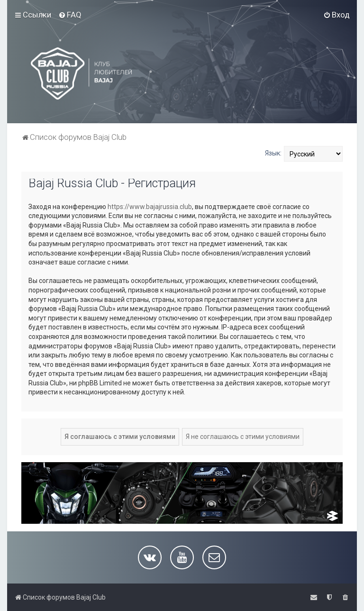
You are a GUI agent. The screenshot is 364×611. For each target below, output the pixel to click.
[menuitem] (70, 15)
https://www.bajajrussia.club (150, 207)
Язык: (273, 153)
